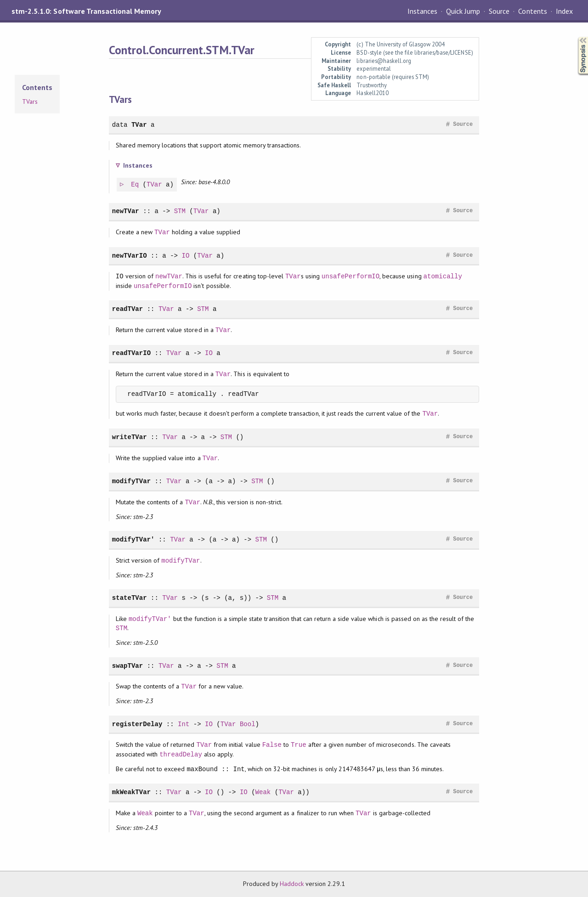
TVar (139, 125)
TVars (30, 102)
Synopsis (576, 37)
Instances (422, 11)
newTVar (126, 211)
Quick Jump (463, 11)
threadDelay (181, 754)
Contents (532, 11)
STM (180, 211)
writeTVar (130, 437)
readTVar (127, 309)
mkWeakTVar (131, 792)
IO (185, 256)
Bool (248, 724)
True (299, 745)
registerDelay (137, 724)
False (272, 745)
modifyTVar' (133, 539)
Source (499, 11)
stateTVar (130, 598)
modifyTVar (131, 481)
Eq (135, 185)
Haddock (292, 884)
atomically (443, 276)
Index (564, 11)
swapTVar (127, 666)
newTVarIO (130, 256)
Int (184, 724)
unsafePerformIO (351, 276)
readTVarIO (131, 353)
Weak (263, 792)
